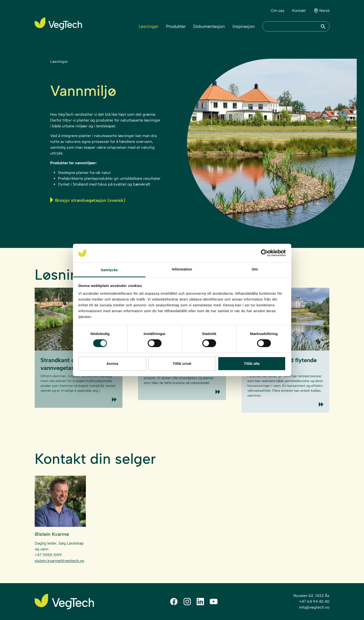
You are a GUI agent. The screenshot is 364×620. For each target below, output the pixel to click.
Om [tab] (255, 269)
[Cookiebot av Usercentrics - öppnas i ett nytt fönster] (264, 253)
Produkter (176, 26)
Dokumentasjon (209, 26)
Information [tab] (182, 269)
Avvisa (112, 363)
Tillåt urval (182, 363)
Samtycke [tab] (109, 270)
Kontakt (299, 11)
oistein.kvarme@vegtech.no (59, 561)
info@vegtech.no (314, 607)
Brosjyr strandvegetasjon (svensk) (88, 200)
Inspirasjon (244, 26)
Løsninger (149, 26)
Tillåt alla (252, 363)
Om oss (278, 11)
